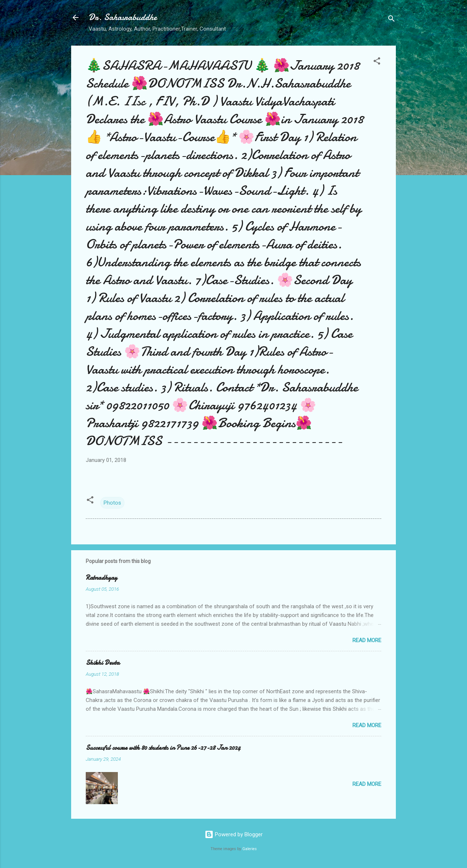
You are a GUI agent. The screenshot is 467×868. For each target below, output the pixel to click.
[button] (377, 62)
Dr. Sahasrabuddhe (123, 17)
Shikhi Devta (103, 663)
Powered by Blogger (234, 834)
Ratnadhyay (101, 578)
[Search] (391, 20)
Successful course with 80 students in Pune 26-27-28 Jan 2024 (163, 748)
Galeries (250, 849)
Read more (367, 640)
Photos (112, 503)
